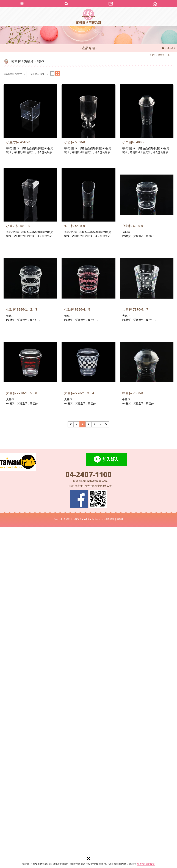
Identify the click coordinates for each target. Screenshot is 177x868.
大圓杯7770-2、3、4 (45, 698)
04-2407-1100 (88, 815)
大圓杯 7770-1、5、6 (132, 586)
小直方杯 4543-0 (45, 136)
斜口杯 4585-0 (45, 361)
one (52, 73)
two (57, 73)
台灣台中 (93, 827)
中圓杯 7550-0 (132, 698)
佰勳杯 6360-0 (132, 361)
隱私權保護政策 (146, 864)
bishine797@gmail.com (93, 822)
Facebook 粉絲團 (79, 840)
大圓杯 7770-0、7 (45, 586)
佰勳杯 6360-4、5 (132, 473)
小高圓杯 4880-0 (45, 248)
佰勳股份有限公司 (88, 16)
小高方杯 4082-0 (132, 248)
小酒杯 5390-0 (132, 136)
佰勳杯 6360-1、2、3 (45, 473)
